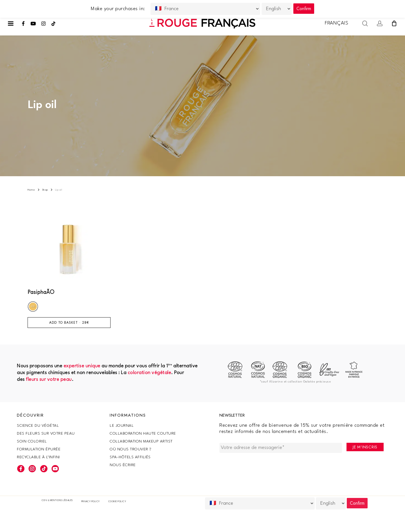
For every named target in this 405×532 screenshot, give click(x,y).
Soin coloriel (32, 441)
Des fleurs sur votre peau (46, 433)
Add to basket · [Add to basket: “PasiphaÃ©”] (69, 323)
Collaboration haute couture (143, 433)
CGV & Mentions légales (57, 500)
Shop (45, 190)
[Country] (260, 503)
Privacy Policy (91, 502)
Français (337, 23)
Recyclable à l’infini (38, 457)
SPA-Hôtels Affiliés (130, 457)
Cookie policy (117, 502)
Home (31, 190)
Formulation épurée (39, 449)
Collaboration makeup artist (141, 441)
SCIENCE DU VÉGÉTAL (38, 426)
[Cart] (394, 23)
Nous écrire (123, 465)
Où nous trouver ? (131, 449)
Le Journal (122, 426)
